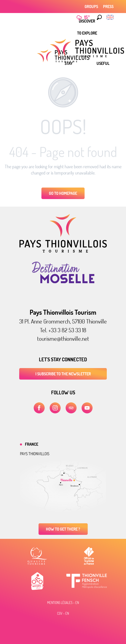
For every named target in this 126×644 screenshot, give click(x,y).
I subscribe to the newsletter (63, 374)
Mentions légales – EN (63, 603)
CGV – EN (63, 613)
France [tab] (32, 444)
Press (108, 7)
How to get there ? (63, 529)
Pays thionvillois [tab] (35, 454)
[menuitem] (87, 33)
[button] (98, 17)
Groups (91, 7)
